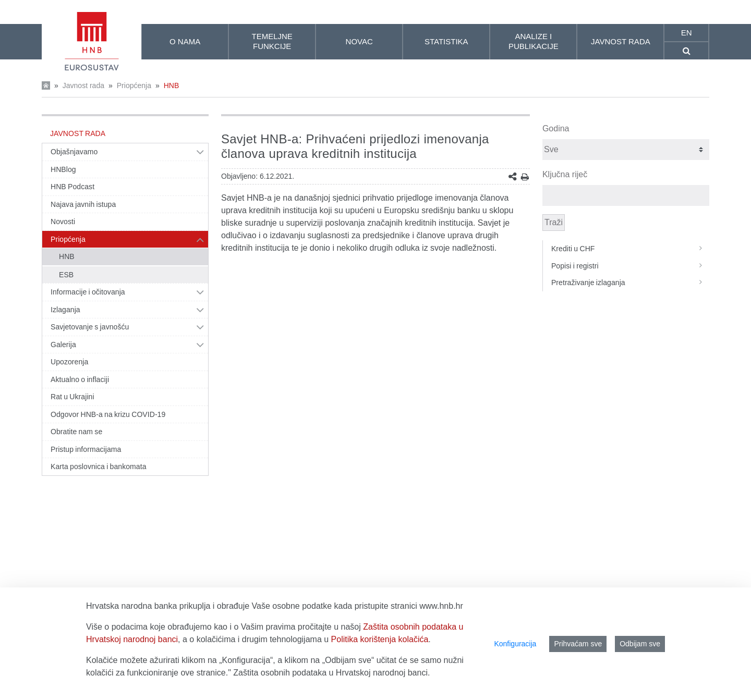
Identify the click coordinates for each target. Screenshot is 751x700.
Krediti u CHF (630, 249)
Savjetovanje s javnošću (90, 327)
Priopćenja (134, 85)
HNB (172, 85)
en (687, 33)
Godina (556, 128)
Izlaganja (65, 310)
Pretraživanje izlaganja (630, 283)
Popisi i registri (630, 266)
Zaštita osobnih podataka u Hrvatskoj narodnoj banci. (331, 673)
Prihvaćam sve (578, 644)
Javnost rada (83, 85)
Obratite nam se (76, 432)
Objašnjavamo (74, 152)
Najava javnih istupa (83, 204)
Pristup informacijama (86, 449)
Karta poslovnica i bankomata (99, 466)
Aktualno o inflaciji (80, 379)
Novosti (63, 222)
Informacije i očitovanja (88, 292)
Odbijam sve (640, 644)
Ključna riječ (565, 174)
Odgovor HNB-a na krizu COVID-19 (108, 414)
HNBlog (63, 169)
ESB (66, 275)
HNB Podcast (72, 187)
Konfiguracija (515, 644)
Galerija (63, 345)
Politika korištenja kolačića (380, 639)
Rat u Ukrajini (72, 397)
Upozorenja (69, 362)
